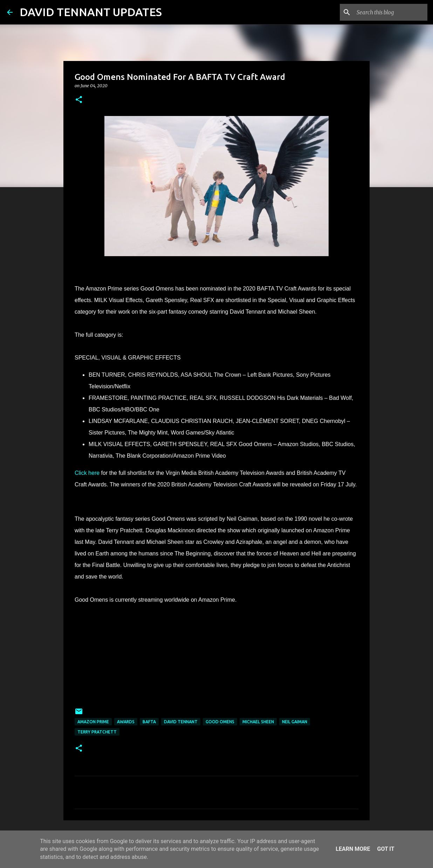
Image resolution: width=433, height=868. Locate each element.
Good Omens (220, 722)
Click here (87, 473)
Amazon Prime (93, 722)
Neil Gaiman (295, 722)
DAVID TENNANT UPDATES (91, 12)
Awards (126, 722)
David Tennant (181, 722)
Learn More (353, 849)
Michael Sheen (258, 722)
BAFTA (149, 722)
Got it (386, 849)
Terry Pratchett (97, 732)
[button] (79, 100)
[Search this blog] (391, 12)
